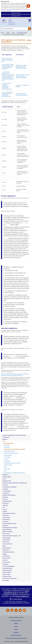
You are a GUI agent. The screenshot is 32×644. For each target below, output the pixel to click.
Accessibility (16, 632)
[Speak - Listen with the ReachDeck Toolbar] (28, 6)
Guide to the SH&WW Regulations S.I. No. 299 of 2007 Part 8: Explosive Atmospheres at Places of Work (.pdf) (15, 375)
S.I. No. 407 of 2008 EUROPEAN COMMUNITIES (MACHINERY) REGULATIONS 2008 (7, 86)
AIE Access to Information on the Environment (16, 638)
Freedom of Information (16, 635)
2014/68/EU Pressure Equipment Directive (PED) (22, 94)
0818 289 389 (18, 599)
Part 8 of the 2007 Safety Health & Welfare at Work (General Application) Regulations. (8, 67)
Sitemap (16, 623)
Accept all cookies (16, 13)
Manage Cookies (16, 16)
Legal (16, 626)
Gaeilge (16, 629)
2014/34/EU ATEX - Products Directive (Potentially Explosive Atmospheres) (22, 76)
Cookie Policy (12, 9)
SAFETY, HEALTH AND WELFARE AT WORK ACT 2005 (8, 60)
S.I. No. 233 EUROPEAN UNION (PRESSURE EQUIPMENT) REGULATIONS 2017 (7, 94)
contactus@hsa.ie (22, 596)
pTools (12, 641)
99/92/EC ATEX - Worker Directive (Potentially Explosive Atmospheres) (21, 67)
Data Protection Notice (16, 620)
